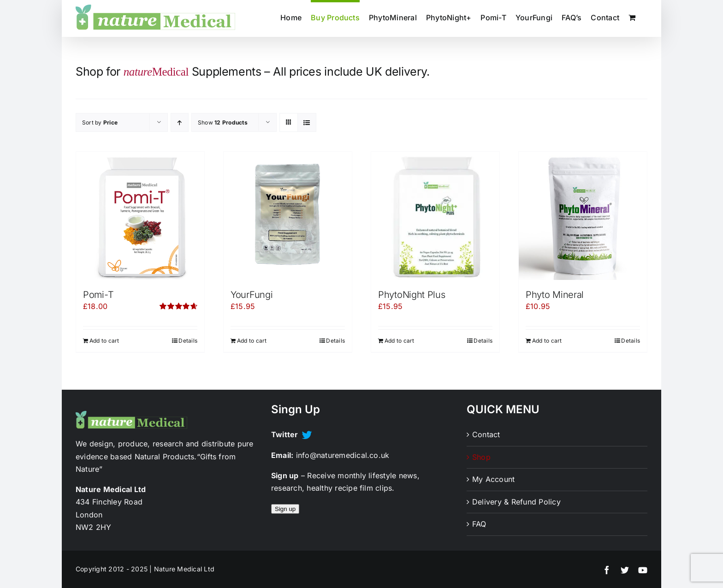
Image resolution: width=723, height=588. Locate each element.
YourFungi (252, 295)
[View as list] (307, 122)
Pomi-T (98, 295)
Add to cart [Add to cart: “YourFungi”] (252, 341)
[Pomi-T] (140, 216)
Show (223, 122)
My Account (493, 479)
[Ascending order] (180, 122)
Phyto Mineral (555, 295)
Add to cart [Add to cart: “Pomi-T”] (104, 341)
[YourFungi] (288, 216)
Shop (481, 457)
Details (188, 341)
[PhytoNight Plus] (435, 216)
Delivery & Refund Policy (516, 502)
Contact (486, 434)
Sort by (100, 122)
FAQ (479, 524)
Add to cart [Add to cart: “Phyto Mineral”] (547, 341)
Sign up (285, 509)
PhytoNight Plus (412, 295)
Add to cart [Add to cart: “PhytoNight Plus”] (400, 341)
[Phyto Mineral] (583, 216)
